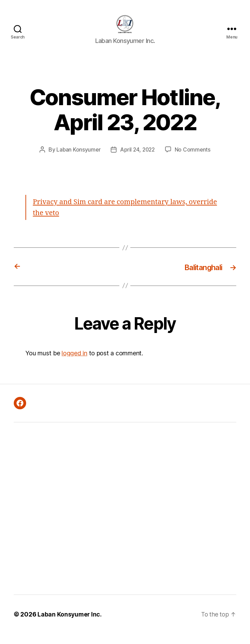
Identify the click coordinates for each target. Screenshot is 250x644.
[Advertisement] (73, 519)
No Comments (194, 160)
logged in (74, 363)
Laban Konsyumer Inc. (70, 625)
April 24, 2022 (138, 160)
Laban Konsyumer (77, 160)
